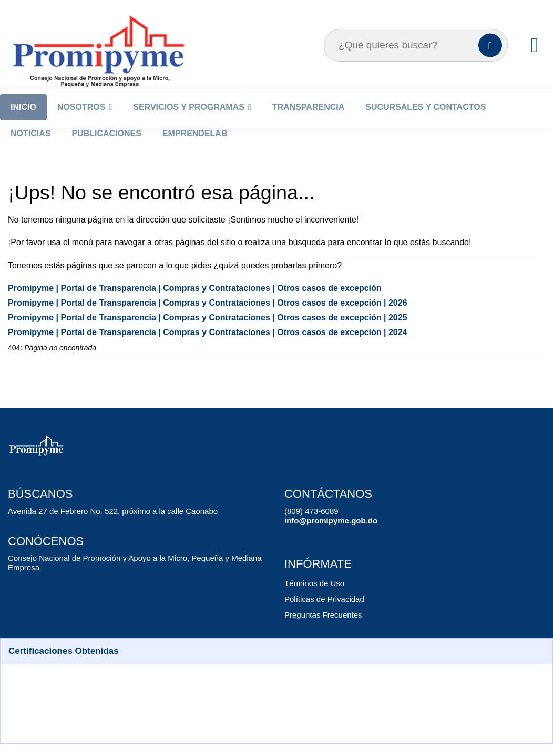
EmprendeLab (195, 148)
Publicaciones (106, 148)
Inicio (23, 121)
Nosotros (81, 121)
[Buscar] (490, 60)
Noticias (30, 148)
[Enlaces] (535, 59)
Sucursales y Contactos (426, 121)
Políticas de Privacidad (321, 613)
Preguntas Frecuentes (321, 629)
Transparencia (308, 121)
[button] (276, 666)
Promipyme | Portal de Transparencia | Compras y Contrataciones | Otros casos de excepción (182, 302)
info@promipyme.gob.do (326, 535)
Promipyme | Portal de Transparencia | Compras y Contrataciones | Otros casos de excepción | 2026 (194, 317)
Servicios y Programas (189, 121)
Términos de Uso (312, 597)
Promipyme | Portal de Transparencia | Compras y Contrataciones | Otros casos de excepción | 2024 (194, 346)
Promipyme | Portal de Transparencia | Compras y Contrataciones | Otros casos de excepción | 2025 (194, 332)
